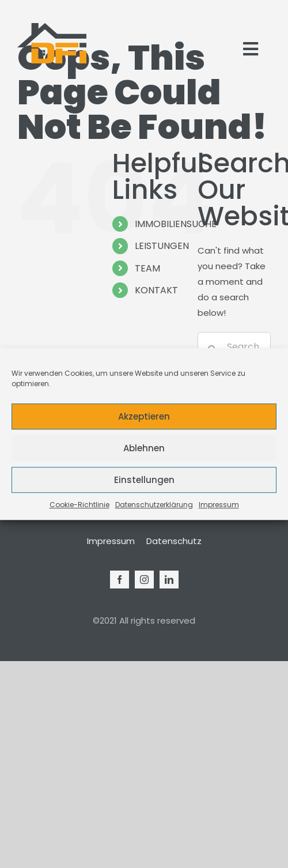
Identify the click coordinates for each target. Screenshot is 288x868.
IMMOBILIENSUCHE (176, 224)
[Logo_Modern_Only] (52, 43)
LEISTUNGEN (162, 246)
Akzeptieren (144, 416)
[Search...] (234, 346)
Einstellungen (144, 480)
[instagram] (144, 580)
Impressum (219, 505)
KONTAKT (156, 290)
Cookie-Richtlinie (79, 505)
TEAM (147, 268)
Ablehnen (144, 448)
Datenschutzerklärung (154, 505)
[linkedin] (169, 580)
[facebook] (120, 580)
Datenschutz (174, 541)
